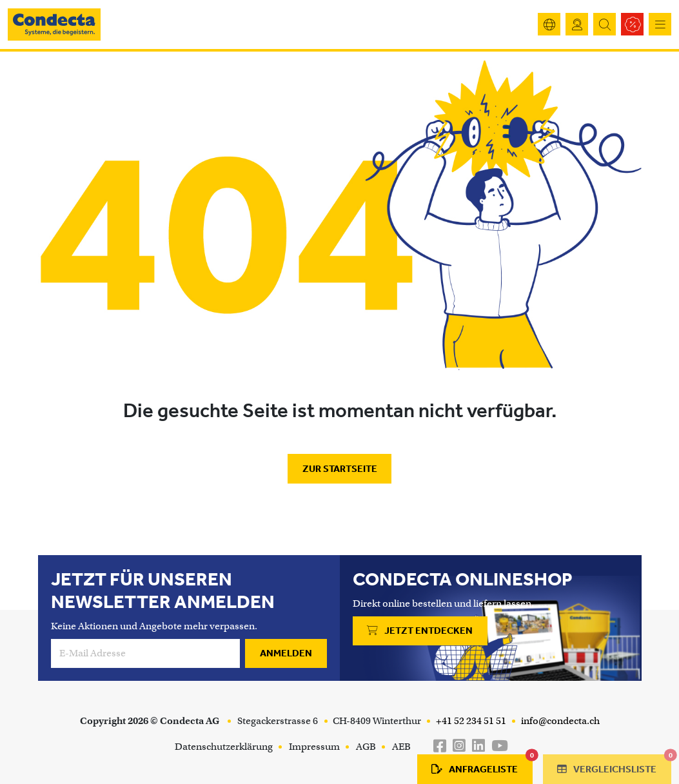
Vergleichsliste (614, 765)
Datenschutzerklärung (224, 747)
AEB (401, 747)
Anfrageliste (482, 765)
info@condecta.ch (559, 721)
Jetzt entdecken (420, 631)
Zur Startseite (340, 469)
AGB (366, 747)
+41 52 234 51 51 (470, 721)
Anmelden (286, 653)
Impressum (314, 747)
